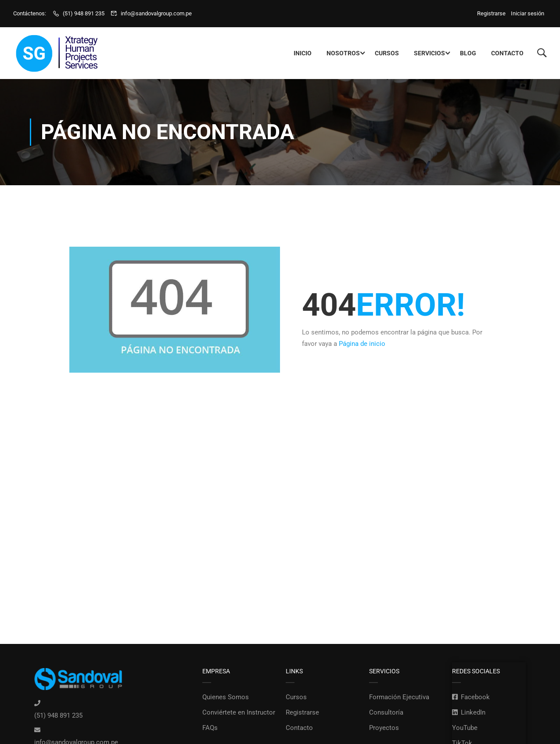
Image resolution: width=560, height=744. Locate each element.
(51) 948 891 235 (84, 13)
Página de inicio (362, 344)
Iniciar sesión (528, 13)
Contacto (507, 53)
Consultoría (386, 712)
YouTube (465, 728)
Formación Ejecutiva (399, 697)
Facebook (471, 697)
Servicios (429, 53)
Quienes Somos (226, 697)
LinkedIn (469, 712)
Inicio (303, 53)
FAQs (210, 728)
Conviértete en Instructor (239, 712)
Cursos (387, 53)
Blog (468, 53)
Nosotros (343, 53)
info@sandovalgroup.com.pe (156, 13)
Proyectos (384, 728)
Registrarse (493, 13)
